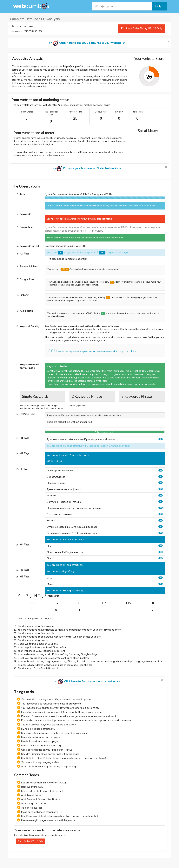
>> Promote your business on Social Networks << (87, 168)
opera (72, 352)
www (135, 352)
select (93, 351)
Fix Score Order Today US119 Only (142, 29)
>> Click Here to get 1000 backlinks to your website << (87, 43)
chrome (61, 352)
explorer (85, 352)
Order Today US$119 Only (31, 841)
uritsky (113, 351)
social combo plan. (56, 316)
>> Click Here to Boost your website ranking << (87, 682)
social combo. (92, 285)
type (106, 352)
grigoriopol (125, 351)
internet (78, 352)
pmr (53, 350)
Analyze (159, 6)
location (100, 352)
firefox (67, 352)
